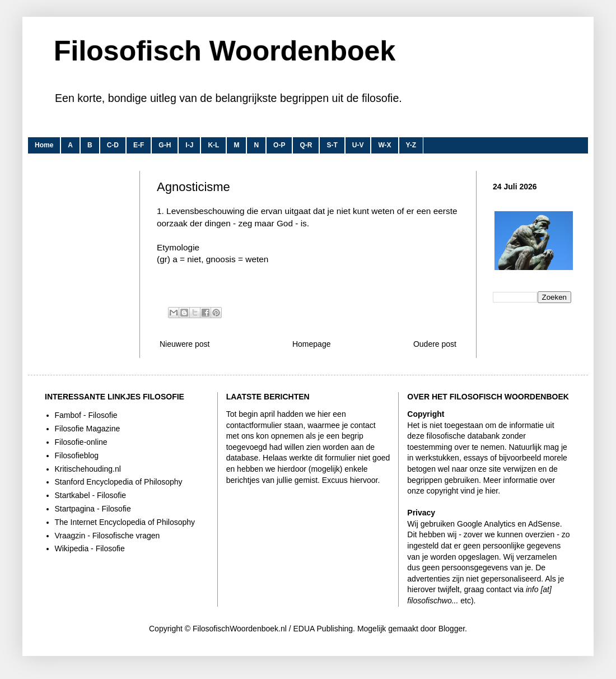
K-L (213, 145)
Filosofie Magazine (88, 429)
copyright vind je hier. (464, 491)
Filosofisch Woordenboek (225, 51)
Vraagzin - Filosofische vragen (108, 536)
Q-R (306, 145)
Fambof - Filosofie (86, 415)
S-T (332, 145)
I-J (189, 145)
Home (44, 145)
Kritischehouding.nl (88, 469)
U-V (358, 145)
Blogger (452, 629)
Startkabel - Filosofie (91, 495)
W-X (384, 145)
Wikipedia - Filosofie (90, 548)
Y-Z (411, 145)
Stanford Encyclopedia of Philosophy (119, 482)
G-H (165, 145)
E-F (139, 145)
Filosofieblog (77, 455)
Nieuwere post (185, 344)
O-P (279, 145)
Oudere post (435, 344)
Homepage (312, 344)
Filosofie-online (81, 442)
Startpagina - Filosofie (93, 509)
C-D (113, 145)
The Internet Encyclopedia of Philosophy (125, 522)
